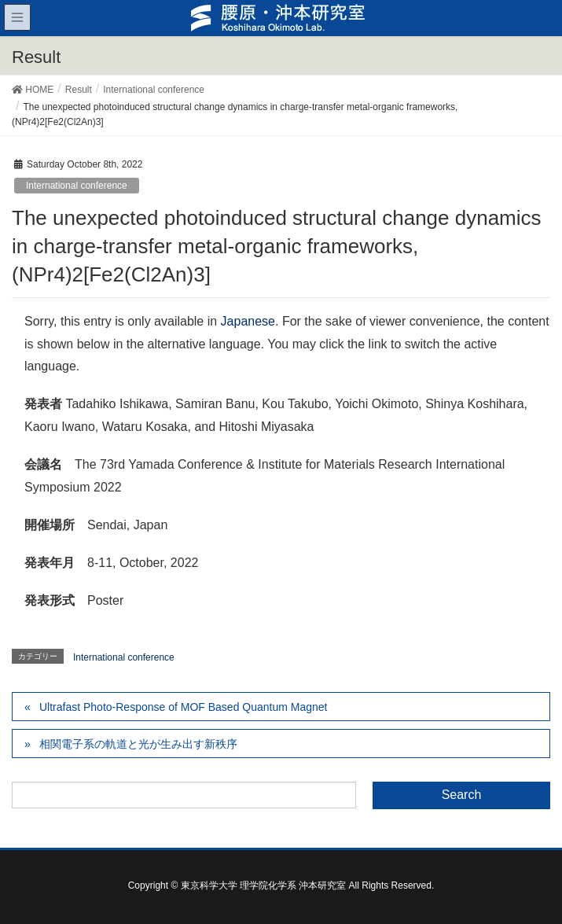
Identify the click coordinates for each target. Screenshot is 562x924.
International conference (77, 186)
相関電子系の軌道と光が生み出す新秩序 (138, 744)
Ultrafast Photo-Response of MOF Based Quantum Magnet (184, 707)
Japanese (248, 321)
